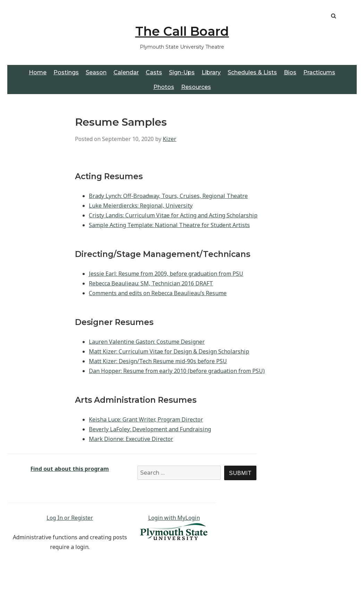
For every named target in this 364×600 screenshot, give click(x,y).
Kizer (170, 139)
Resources (196, 87)
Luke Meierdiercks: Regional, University (141, 206)
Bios (290, 72)
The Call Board (182, 31)
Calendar (126, 72)
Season (96, 72)
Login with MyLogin (174, 518)
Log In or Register (70, 518)
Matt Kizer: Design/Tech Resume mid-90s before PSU (158, 361)
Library (211, 72)
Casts (154, 72)
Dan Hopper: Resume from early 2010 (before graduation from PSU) (177, 371)
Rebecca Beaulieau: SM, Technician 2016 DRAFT (151, 283)
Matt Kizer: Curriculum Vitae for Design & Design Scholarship (169, 351)
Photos (164, 87)
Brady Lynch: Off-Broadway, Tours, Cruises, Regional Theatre (168, 196)
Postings (66, 72)
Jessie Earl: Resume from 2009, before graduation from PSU (166, 274)
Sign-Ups (182, 72)
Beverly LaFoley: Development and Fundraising (150, 429)
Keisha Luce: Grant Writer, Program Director (146, 419)
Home (38, 72)
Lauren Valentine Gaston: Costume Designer (147, 342)
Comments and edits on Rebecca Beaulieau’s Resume (158, 293)
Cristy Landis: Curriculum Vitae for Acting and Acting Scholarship (173, 215)
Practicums (319, 72)
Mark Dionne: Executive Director (131, 439)
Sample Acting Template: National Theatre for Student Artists (169, 225)
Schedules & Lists (252, 72)
